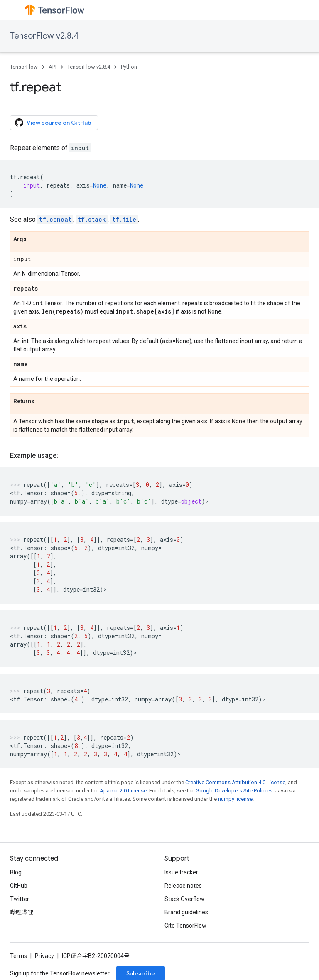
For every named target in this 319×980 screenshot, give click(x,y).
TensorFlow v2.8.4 (44, 36)
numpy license (235, 799)
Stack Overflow (184, 899)
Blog (16, 872)
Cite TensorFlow (185, 926)
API (53, 67)
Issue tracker (181, 872)
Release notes (183, 886)
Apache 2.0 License (123, 791)
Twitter (20, 899)
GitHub (19, 886)
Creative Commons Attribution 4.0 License (235, 782)
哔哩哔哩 (22, 912)
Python (129, 67)
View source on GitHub (53, 123)
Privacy (44, 956)
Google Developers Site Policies (234, 791)
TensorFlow (24, 67)
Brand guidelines (186, 912)
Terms (18, 956)
